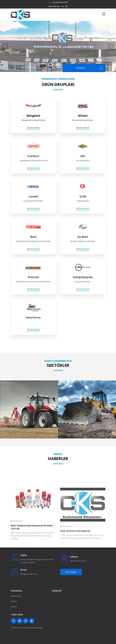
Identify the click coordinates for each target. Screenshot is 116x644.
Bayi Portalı (54, 7)
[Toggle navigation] (104, 14)
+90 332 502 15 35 (58, 2)
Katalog (91, 68)
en (67, 7)
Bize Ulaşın (71, 572)
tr (63, 7)
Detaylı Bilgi (33, 128)
